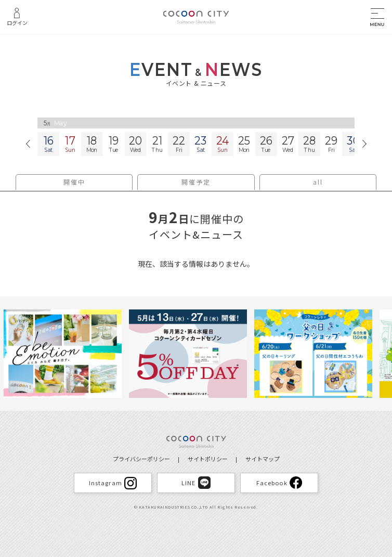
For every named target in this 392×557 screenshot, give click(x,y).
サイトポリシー (208, 459)
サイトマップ (263, 459)
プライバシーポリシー (141, 459)
